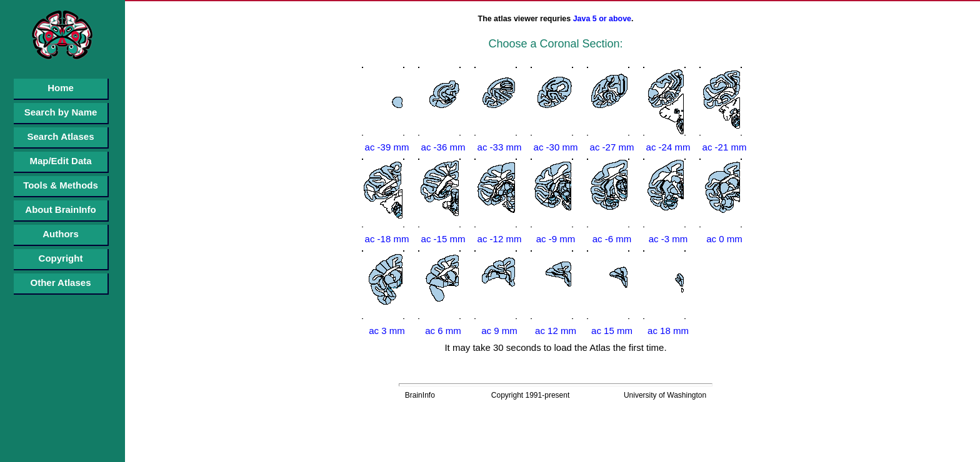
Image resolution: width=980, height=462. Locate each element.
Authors (61, 234)
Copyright (61, 258)
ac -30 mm (556, 147)
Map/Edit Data (60, 161)
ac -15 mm (443, 239)
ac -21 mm (725, 147)
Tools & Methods (61, 185)
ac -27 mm (612, 147)
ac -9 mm (556, 239)
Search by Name (61, 112)
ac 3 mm (387, 331)
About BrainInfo (60, 209)
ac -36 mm (443, 147)
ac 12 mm (556, 331)
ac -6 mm (612, 239)
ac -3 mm (668, 239)
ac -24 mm (668, 147)
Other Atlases (61, 283)
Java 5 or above (602, 19)
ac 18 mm (668, 331)
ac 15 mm (612, 331)
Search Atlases (60, 136)
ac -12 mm (500, 239)
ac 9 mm (499, 331)
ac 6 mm (443, 331)
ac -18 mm (387, 239)
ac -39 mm (387, 147)
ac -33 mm (500, 147)
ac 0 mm (724, 239)
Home (61, 88)
